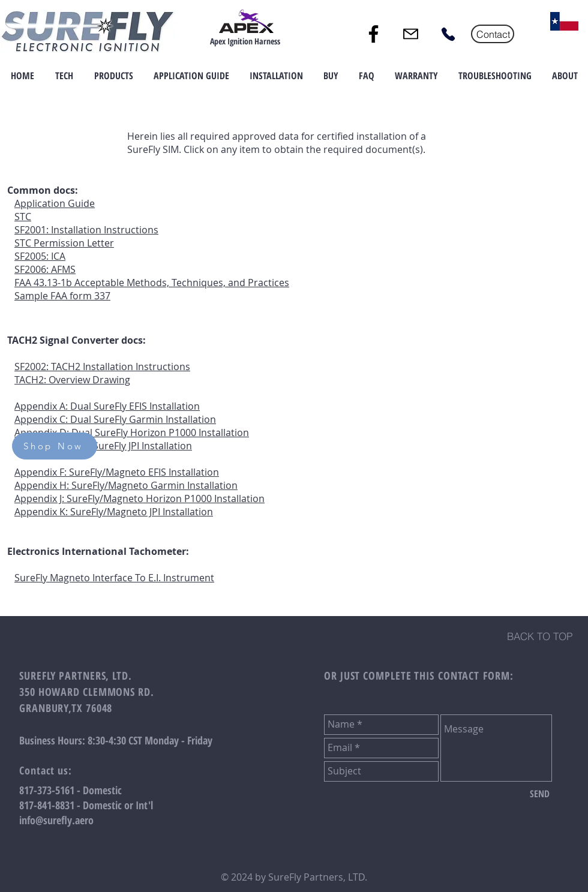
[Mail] (411, 34)
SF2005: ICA (40, 256)
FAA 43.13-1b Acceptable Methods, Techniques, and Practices (152, 283)
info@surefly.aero (56, 820)
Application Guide (55, 203)
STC (23, 217)
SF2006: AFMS (45, 269)
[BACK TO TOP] (539, 636)
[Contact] (493, 34)
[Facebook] (373, 34)
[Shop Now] (55, 446)
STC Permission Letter (64, 243)
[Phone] (448, 34)
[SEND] (540, 794)
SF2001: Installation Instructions (86, 230)
